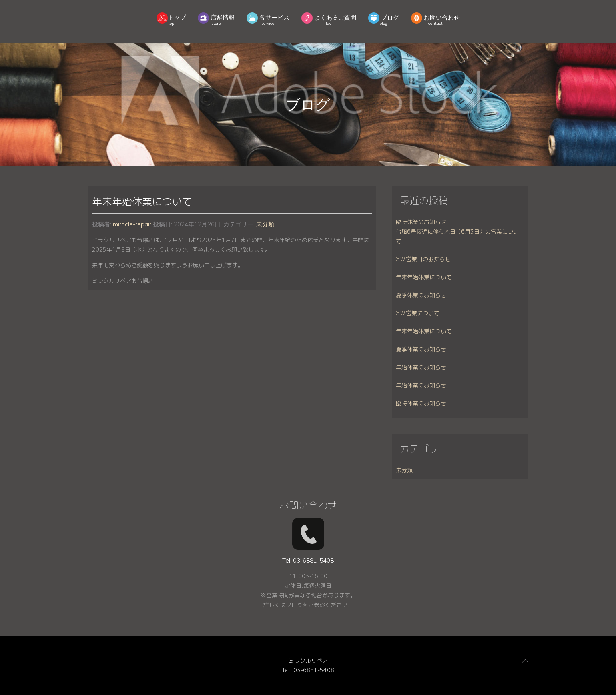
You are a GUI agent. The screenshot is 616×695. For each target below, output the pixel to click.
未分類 (265, 224)
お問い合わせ (435, 19)
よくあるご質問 (329, 19)
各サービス (268, 19)
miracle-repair (132, 224)
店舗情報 (216, 19)
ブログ (384, 19)
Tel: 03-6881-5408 (308, 670)
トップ (171, 19)
